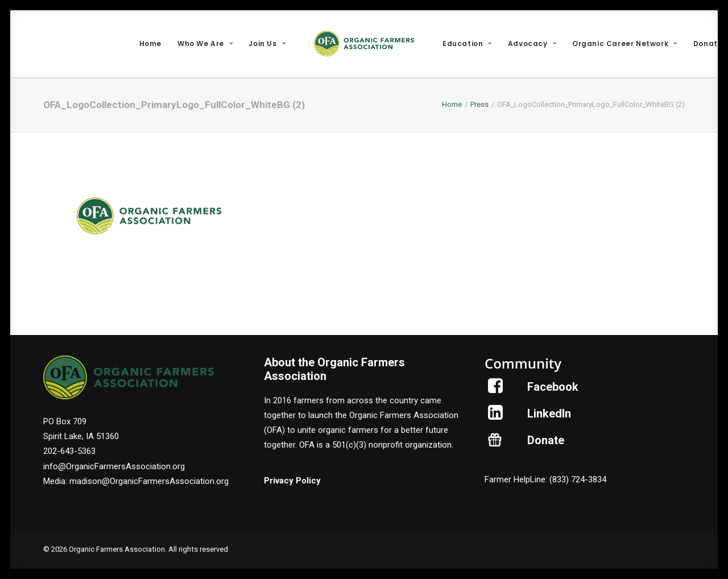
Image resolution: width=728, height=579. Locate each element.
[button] (496, 390)
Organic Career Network (625, 44)
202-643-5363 (69, 451)
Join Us (267, 44)
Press (479, 104)
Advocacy (532, 44)
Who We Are (205, 44)
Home (150, 44)
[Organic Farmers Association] (364, 44)
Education (467, 44)
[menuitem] (150, 44)
